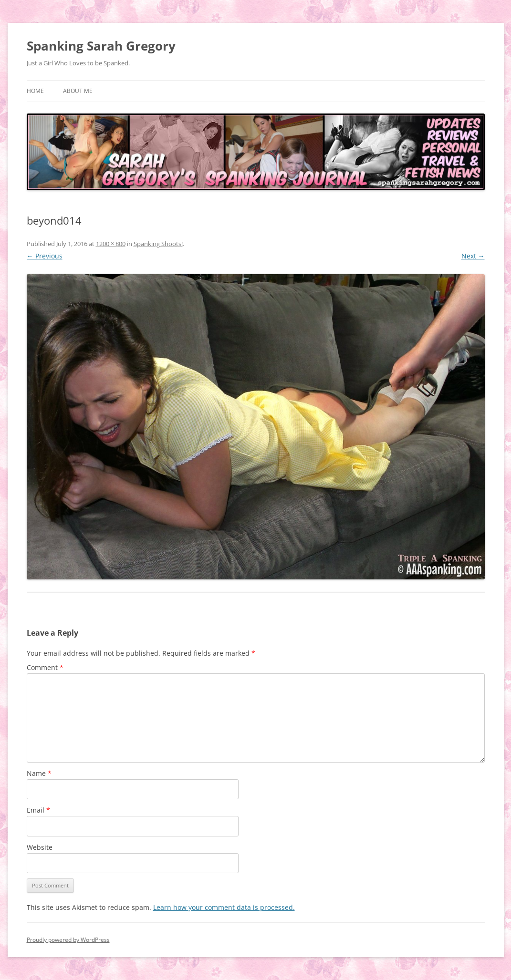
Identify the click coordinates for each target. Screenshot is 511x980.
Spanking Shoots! (158, 244)
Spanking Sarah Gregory (101, 46)
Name (39, 773)
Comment (45, 667)
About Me (78, 91)
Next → (473, 256)
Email (38, 810)
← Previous (45, 256)
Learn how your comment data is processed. (224, 907)
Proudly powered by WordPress (68, 940)
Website (40, 847)
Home (35, 91)
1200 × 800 (111, 244)
